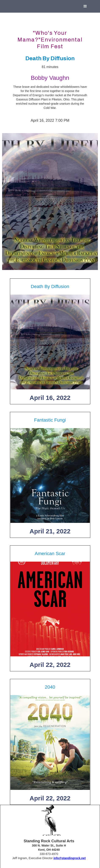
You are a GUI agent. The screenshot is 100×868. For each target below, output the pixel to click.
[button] (85, 6)
